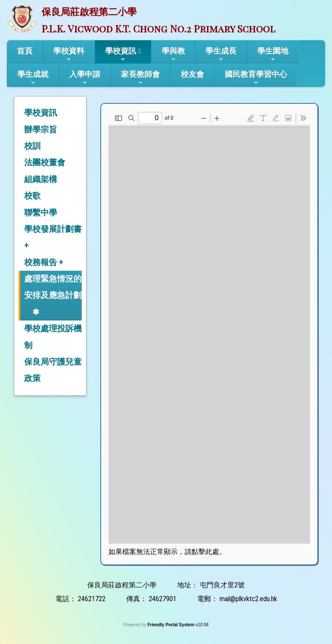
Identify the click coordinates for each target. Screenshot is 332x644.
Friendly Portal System (171, 625)
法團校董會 (45, 162)
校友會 (192, 74)
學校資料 (69, 54)
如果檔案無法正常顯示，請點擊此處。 (167, 552)
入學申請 (85, 78)
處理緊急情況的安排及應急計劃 (53, 287)
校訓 (32, 146)
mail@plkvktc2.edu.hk (248, 599)
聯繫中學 (41, 213)
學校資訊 (121, 54)
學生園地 (273, 54)
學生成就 (33, 78)
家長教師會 (140, 78)
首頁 (25, 51)
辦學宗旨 (41, 130)
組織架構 (41, 179)
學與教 (173, 54)
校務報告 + (44, 262)
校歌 (32, 196)
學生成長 (221, 54)
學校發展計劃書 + (53, 237)
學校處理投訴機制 (53, 337)
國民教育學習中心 (256, 78)
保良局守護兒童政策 (53, 370)
